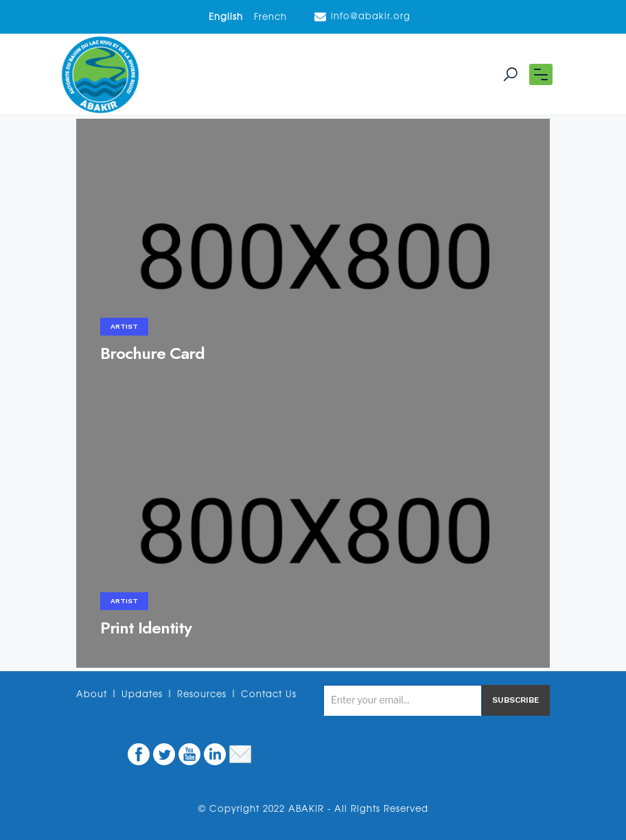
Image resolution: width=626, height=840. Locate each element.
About (92, 695)
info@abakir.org (362, 17)
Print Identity (146, 628)
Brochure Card (152, 353)
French (270, 17)
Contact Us (269, 695)
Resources (202, 695)
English (226, 17)
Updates (142, 695)
